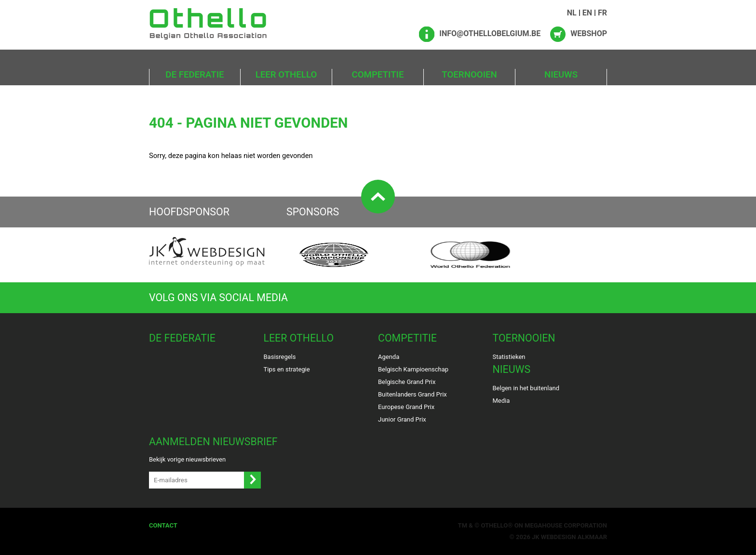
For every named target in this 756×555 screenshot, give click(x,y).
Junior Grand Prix (402, 419)
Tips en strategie (287, 369)
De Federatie (195, 75)
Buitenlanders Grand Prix (412, 394)
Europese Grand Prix (406, 407)
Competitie (378, 75)
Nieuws (561, 75)
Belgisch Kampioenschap (413, 369)
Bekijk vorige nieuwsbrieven (187, 459)
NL (572, 13)
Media (501, 401)
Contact (163, 525)
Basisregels (280, 357)
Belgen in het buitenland (526, 388)
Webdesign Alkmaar (574, 537)
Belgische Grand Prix (407, 382)
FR (602, 13)
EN (587, 13)
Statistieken (509, 357)
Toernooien (469, 75)
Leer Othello (286, 75)
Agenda (389, 357)
